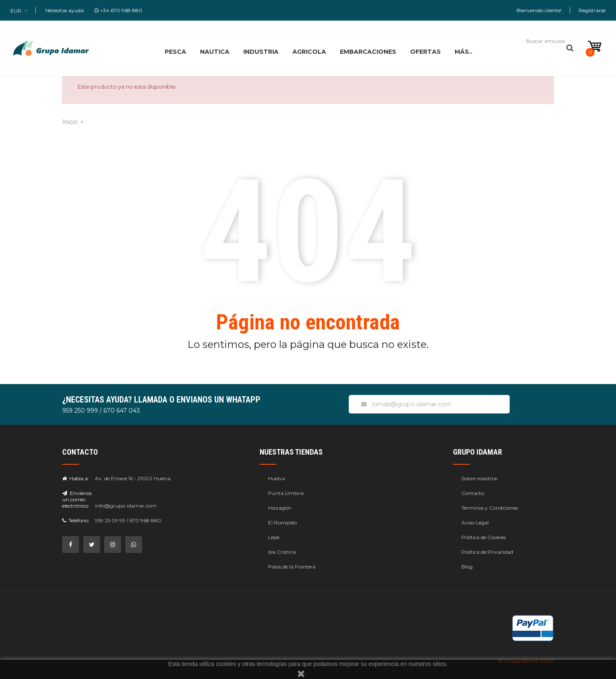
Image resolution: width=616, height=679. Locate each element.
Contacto (473, 493)
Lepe (274, 537)
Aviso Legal (475, 522)
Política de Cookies (484, 537)
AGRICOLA (309, 52)
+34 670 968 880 (118, 10)
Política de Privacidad (487, 552)
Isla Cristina (282, 552)
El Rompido (282, 522)
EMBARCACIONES (368, 52)
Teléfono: (76, 520)
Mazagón (280, 508)
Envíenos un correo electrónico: (77, 499)
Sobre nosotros (479, 478)
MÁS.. (463, 52)
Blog (467, 567)
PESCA (175, 52)
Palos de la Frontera (292, 567)
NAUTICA (215, 52)
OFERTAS (425, 52)
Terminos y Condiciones (490, 508)
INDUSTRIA (261, 52)
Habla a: (76, 478)
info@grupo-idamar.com (126, 506)
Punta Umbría (286, 493)
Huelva (276, 478)
